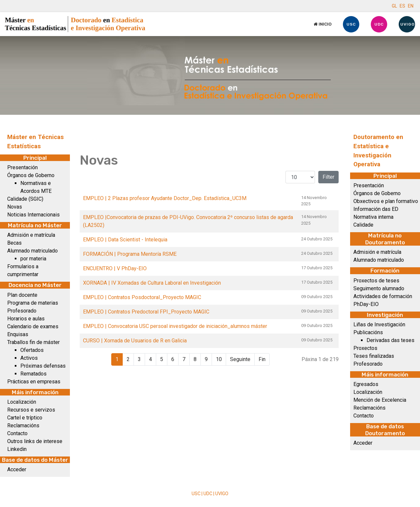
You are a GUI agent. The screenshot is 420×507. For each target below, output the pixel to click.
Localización (22, 402)
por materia (33, 259)
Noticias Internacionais (33, 215)
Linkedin (17, 449)
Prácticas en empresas (34, 382)
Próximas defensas (43, 366)
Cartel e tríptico (25, 418)
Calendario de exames (33, 326)
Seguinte (240, 359)
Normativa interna (373, 217)
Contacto (17, 433)
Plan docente (22, 295)
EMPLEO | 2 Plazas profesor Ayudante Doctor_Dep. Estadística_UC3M (165, 198)
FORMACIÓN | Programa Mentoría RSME (130, 254)
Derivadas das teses (390, 340)
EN (411, 6)
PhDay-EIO (366, 304)
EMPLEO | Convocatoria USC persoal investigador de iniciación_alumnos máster (175, 326)
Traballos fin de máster (33, 342)
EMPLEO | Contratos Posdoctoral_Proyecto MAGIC (142, 297)
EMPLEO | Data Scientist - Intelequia (125, 240)
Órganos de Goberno (31, 175)
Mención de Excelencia (380, 400)
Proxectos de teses (376, 281)
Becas (14, 243)
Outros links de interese (35, 441)
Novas (15, 207)
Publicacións (368, 332)
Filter (328, 177)
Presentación (22, 167)
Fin (262, 359)
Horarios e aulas (26, 319)
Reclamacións (23, 426)
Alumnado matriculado (32, 251)
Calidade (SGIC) (25, 199)
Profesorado (22, 311)
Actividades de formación (383, 296)
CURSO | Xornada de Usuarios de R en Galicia (135, 341)
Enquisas (18, 334)
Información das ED (376, 209)
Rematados (33, 374)
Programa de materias (33, 303)
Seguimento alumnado (379, 288)
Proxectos (365, 348)
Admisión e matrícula (31, 235)
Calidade (363, 225)
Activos (29, 358)
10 (219, 359)
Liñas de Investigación (379, 324)
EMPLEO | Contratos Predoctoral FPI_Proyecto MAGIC (146, 312)
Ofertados (32, 350)
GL (394, 6)
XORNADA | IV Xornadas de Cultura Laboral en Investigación (152, 283)
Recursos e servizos (31, 410)
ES (402, 6)
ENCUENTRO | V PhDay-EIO (115, 268)
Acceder (17, 469)
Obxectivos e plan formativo (386, 201)
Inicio (323, 24)
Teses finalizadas (374, 356)
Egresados (366, 384)
